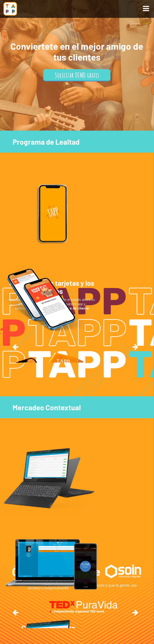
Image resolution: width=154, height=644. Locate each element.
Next (135, 347)
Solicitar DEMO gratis (77, 75)
